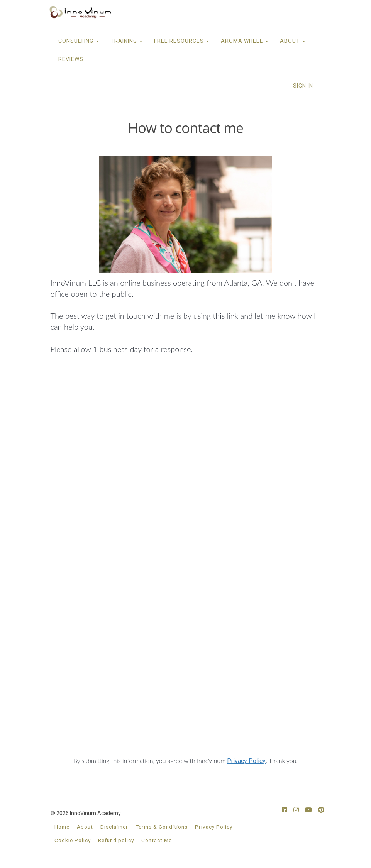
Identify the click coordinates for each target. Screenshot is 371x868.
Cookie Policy (73, 840)
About (85, 827)
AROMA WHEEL (245, 41)
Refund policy (116, 840)
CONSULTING (79, 41)
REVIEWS (71, 59)
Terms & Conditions (162, 827)
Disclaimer (114, 827)
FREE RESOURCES (182, 41)
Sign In (303, 86)
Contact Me (157, 840)
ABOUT (293, 41)
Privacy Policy (246, 761)
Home (62, 827)
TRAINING (126, 41)
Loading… (186, 560)
